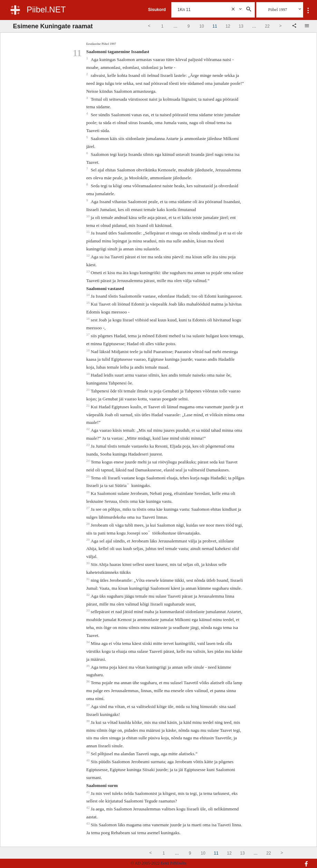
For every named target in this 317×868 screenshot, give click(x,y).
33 (89, 610)
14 (89, 295)
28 (89, 524)
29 (89, 540)
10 (89, 216)
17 (89, 335)
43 (89, 824)
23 (89, 445)
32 (89, 595)
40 (89, 760)
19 (89, 374)
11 (89, 232)
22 (89, 429)
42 (89, 808)
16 (89, 319)
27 (89, 508)
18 (89, 350)
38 (89, 721)
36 (89, 681)
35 (89, 666)
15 (89, 303)
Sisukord (157, 10)
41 (89, 792)
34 (89, 642)
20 (89, 390)
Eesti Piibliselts (173, 863)
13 (89, 271)
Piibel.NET (46, 9)
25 (89, 477)
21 (89, 406)
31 (89, 579)
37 (89, 705)
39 (89, 752)
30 (89, 563)
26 (89, 492)
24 (89, 461)
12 (89, 256)
